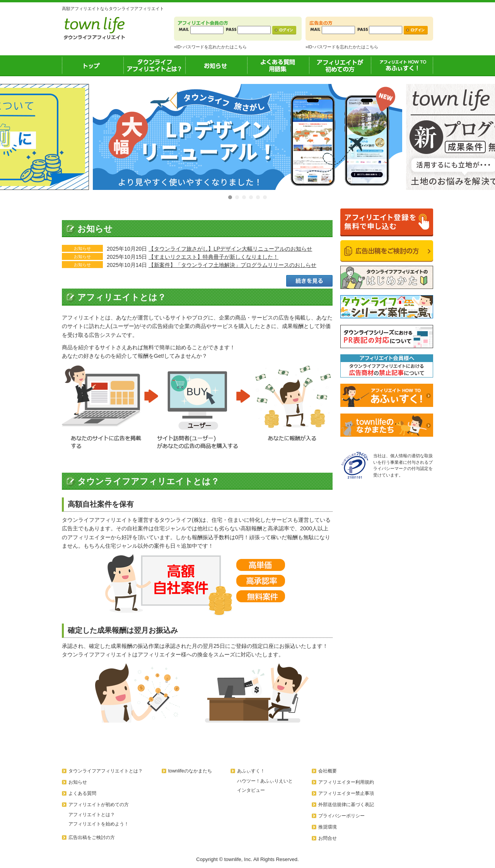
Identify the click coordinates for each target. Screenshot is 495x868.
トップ (93, 65)
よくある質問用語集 (278, 65)
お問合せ (328, 838)
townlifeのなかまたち (190, 771)
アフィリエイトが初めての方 (340, 65)
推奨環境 (328, 827)
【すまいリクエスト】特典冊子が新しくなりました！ (213, 257)
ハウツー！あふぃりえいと (265, 781)
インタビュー (251, 790)
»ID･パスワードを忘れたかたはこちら (210, 47)
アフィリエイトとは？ (92, 815)
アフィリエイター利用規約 (346, 782)
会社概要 (328, 771)
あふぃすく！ (402, 65)
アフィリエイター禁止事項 (346, 793)
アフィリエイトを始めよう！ (99, 824)
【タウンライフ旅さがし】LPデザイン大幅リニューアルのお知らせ (230, 249)
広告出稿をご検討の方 (92, 837)
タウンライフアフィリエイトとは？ (155, 65)
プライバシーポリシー (341, 816)
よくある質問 (82, 793)
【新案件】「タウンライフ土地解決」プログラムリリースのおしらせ (232, 265)
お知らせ (217, 65)
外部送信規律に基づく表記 (346, 805)
